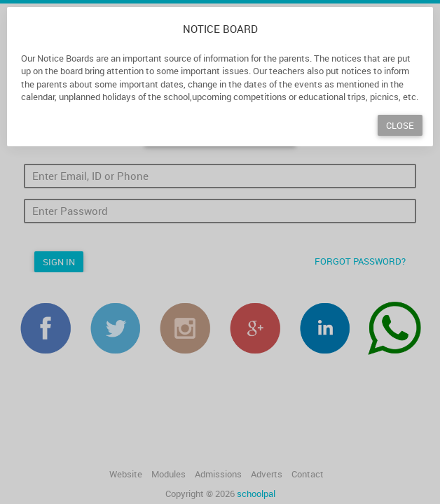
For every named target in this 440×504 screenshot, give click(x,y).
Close (400, 125)
